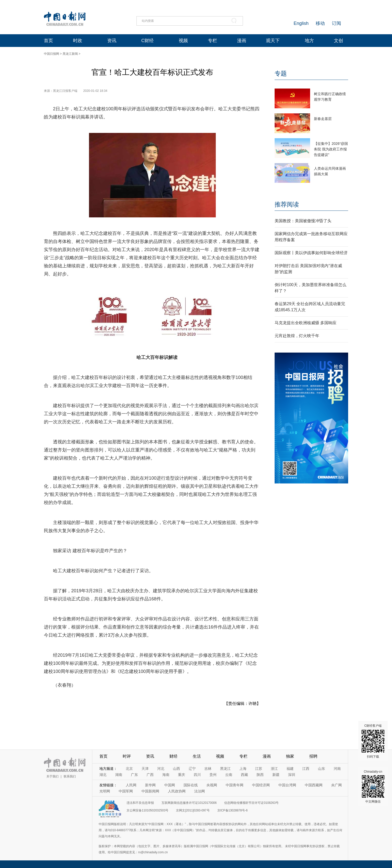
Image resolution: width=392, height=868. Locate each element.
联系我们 (70, 776)
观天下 (273, 41)
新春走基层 (323, 119)
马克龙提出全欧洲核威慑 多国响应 (306, 323)
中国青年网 (235, 785)
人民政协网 (177, 791)
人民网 (131, 785)
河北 (161, 769)
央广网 (336, 785)
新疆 (276, 775)
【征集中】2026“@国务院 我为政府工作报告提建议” (331, 149)
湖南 (119, 775)
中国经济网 (261, 785)
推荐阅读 (287, 204)
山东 (322, 769)
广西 (150, 775)
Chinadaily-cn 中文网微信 (373, 787)
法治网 (200, 791)
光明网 (105, 791)
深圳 (292, 775)
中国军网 (126, 791)
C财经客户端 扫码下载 (373, 741)
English (301, 23)
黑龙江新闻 (70, 54)
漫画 (242, 41)
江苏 (259, 769)
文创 (338, 41)
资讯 (112, 41)
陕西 (260, 775)
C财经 (147, 41)
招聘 (313, 756)
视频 (183, 41)
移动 (320, 23)
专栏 (212, 41)
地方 (309, 41)
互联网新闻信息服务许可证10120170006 (189, 803)
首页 (48, 41)
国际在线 (191, 785)
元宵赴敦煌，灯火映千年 (297, 336)
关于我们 (52, 776)
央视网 (212, 785)
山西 (176, 769)
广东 (134, 775)
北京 (129, 769)
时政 (78, 41)
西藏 (244, 775)
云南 (229, 775)
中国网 (170, 785)
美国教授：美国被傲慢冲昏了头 (303, 221)
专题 (281, 73)
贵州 (213, 775)
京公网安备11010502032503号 (147, 810)
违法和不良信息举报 (140, 803)
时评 (127, 756)
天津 (145, 769)
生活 (197, 756)
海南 (166, 775)
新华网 (150, 785)
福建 (290, 769)
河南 (337, 769)
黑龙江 (225, 769)
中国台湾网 (287, 785)
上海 (243, 769)
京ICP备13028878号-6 (233, 810)
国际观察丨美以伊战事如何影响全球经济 (311, 253)
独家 (290, 756)
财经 (173, 756)
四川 (197, 775)
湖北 (103, 775)
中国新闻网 (150, 791)
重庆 (182, 775)
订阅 (336, 23)
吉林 (208, 769)
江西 (306, 769)
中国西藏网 (314, 785)
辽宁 (192, 769)
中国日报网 (51, 54)
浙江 (274, 769)
